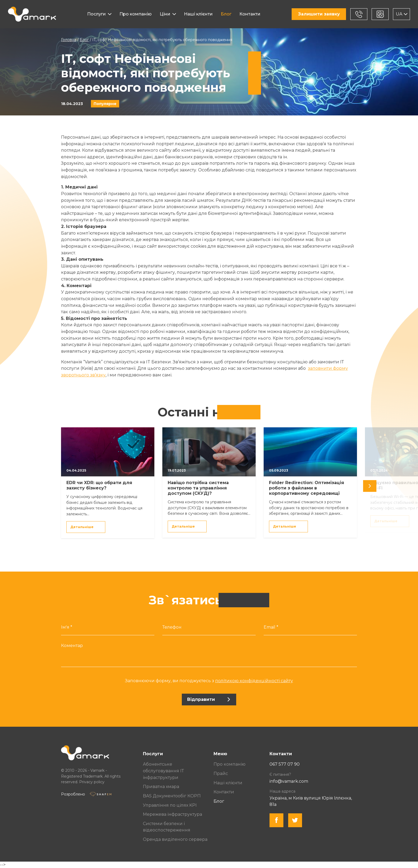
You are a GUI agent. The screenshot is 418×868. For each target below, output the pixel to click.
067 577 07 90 (285, 764)
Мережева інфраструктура (172, 814)
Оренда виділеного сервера (175, 839)
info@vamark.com (289, 781)
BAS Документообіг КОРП (172, 796)
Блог (226, 14)
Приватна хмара (161, 787)
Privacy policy (92, 782)
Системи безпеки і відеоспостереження (167, 827)
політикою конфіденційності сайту (254, 681)
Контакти (250, 14)
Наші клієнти (198, 14)
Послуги (97, 14)
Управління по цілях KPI (170, 805)
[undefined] (370, 486)
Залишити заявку (319, 14)
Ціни (165, 14)
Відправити (209, 699)
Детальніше (85, 527)
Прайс (221, 773)
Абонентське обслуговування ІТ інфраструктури (163, 771)
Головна (69, 40)
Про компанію (136, 14)
